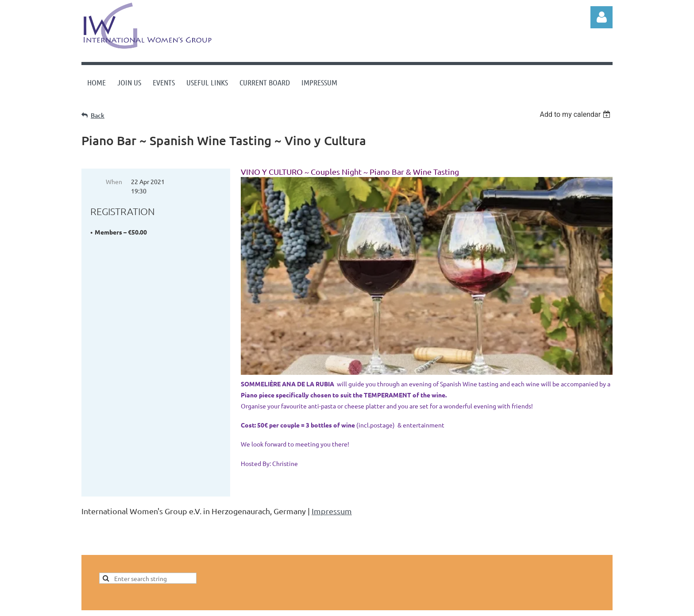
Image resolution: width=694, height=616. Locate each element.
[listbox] (576, 114)
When (114, 181)
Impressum (332, 511)
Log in (601, 17)
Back (98, 115)
